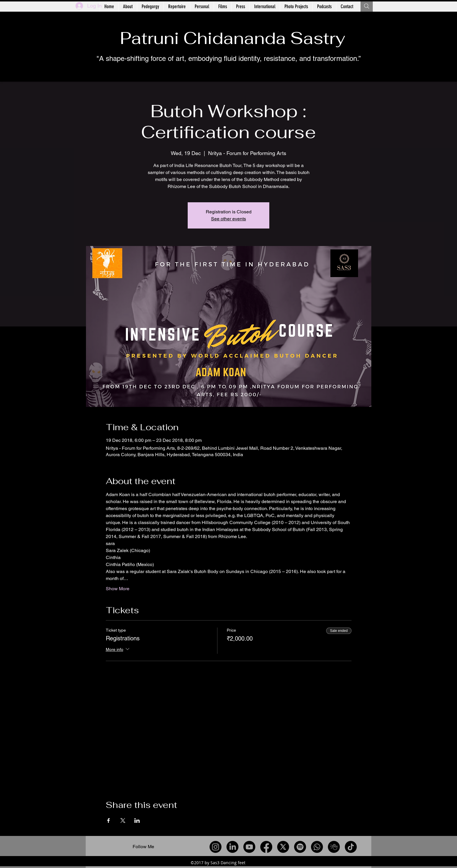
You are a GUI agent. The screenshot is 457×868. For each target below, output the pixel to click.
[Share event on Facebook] (109, 820)
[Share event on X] (123, 820)
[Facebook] (266, 847)
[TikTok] (351, 847)
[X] (283, 847)
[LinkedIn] (232, 847)
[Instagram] (216, 847)
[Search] (367, 6)
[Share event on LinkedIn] (137, 820)
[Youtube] (249, 847)
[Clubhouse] (334, 847)
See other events (228, 219)
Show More (118, 589)
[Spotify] (300, 847)
